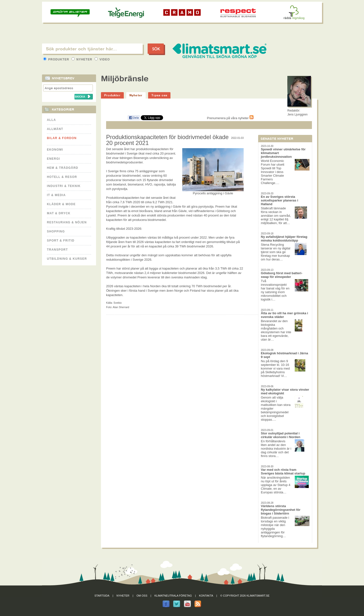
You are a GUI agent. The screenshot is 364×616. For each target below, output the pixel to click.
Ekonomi (55, 150)
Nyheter (82, 59)
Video (102, 59)
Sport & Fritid (61, 241)
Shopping (56, 231)
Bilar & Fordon (62, 138)
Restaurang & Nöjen (67, 222)
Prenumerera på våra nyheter (230, 118)
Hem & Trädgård (63, 168)
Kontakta (206, 596)
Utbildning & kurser (67, 259)
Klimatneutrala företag (173, 596)
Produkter (57, 59)
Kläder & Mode (61, 204)
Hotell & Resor (62, 177)
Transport (57, 250)
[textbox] (92, 49)
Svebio (118, 303)
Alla (51, 120)
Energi (53, 159)
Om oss (142, 596)
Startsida (102, 596)
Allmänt (55, 129)
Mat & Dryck (59, 213)
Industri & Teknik (64, 186)
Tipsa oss (159, 95)
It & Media (56, 195)
